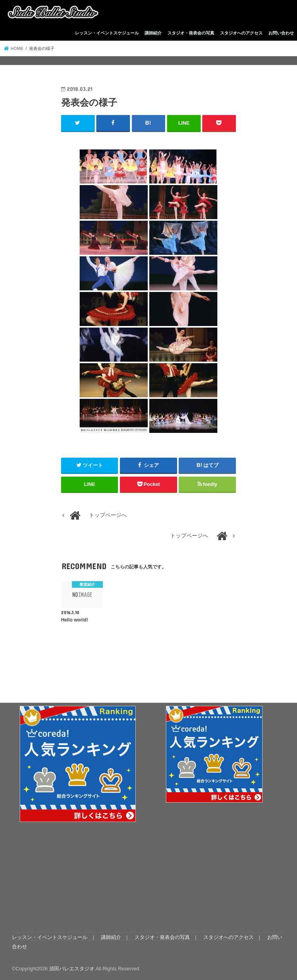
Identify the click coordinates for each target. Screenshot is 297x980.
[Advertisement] (215, 867)
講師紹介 (153, 33)
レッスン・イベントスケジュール (107, 33)
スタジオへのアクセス (241, 33)
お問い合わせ (281, 33)
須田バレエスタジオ (72, 968)
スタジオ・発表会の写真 (191, 33)
